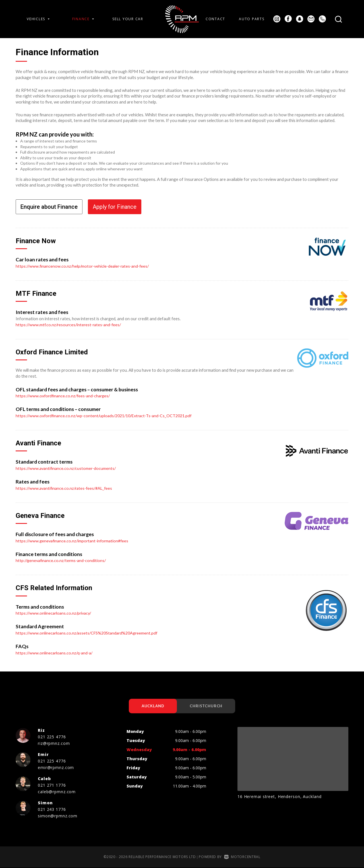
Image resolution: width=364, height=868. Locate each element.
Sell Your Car (128, 19)
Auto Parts (252, 19)
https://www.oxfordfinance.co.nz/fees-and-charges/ (65, 396)
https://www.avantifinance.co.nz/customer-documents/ (67, 468)
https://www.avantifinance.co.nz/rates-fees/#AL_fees (66, 488)
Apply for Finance (115, 207)
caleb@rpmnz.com (57, 792)
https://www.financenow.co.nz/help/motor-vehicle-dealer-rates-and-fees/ (85, 266)
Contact (215, 19)
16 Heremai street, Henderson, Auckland (279, 797)
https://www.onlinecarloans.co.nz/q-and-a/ (56, 652)
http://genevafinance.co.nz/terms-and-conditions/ (62, 560)
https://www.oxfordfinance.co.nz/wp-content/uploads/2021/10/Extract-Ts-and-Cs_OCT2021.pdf (108, 416)
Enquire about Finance (49, 207)
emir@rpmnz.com (56, 768)
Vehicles (38, 19)
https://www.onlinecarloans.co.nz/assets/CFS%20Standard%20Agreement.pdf (89, 633)
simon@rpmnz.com (58, 816)
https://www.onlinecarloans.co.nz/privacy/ (55, 613)
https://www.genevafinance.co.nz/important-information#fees (74, 540)
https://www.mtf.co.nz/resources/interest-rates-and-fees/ (71, 325)
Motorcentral (242, 857)
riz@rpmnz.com (54, 744)
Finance (83, 19)
